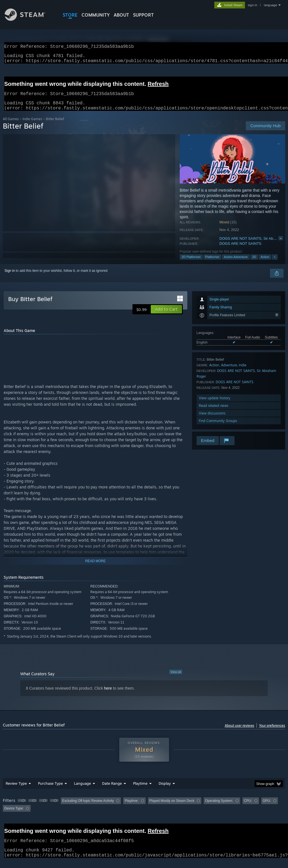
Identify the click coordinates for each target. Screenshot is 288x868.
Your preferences (272, 732)
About (121, 15)
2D (254, 264)
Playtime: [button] (131, 808)
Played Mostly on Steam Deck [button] (172, 808)
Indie (243, 372)
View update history (215, 405)
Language (82, 790)
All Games (11, 126)
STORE (70, 15)
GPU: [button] (267, 808)
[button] (166, 316)
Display (165, 790)
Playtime (140, 790)
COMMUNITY (96, 15)
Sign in (10, 277)
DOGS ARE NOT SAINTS (240, 245)
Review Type (16, 790)
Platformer (212, 264)
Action (265, 264)
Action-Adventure (236, 264)
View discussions (212, 420)
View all (176, 679)
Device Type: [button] (14, 815)
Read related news (214, 412)
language (270, 5)
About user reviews (239, 732)
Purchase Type (50, 790)
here (108, 695)
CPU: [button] (248, 808)
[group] (144, 811)
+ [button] (274, 264)
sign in (252, 5)
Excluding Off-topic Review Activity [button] (88, 808)
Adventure (229, 372)
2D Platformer (191, 264)
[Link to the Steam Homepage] (29, 19)
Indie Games (32, 126)
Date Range (112, 790)
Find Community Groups (218, 428)
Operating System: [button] (219, 808)
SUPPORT (143, 15)
